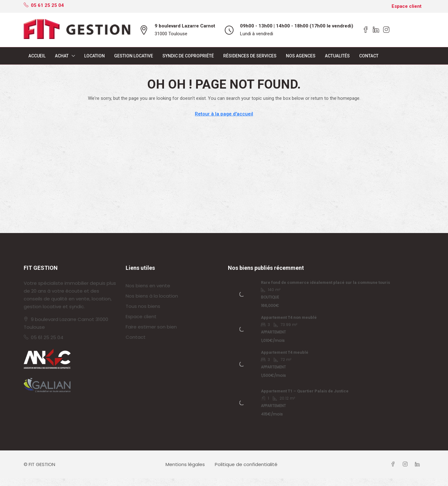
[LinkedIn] (419, 464)
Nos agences (301, 56)
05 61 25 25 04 (47, 337)
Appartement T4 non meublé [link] (289, 317)
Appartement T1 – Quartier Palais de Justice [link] (305, 391)
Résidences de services (250, 56)
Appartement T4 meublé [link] (285, 352)
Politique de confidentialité (246, 464)
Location (94, 56)
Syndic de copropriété (188, 56)
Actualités (337, 56)
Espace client (407, 6)
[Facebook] (394, 464)
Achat (62, 56)
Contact (369, 56)
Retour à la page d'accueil (224, 114)
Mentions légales (185, 464)
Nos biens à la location (152, 296)
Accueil (37, 56)
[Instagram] (406, 464)
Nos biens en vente (148, 286)
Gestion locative (134, 56)
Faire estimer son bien (151, 327)
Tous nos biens (143, 306)
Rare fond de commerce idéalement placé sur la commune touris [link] (325, 282)
